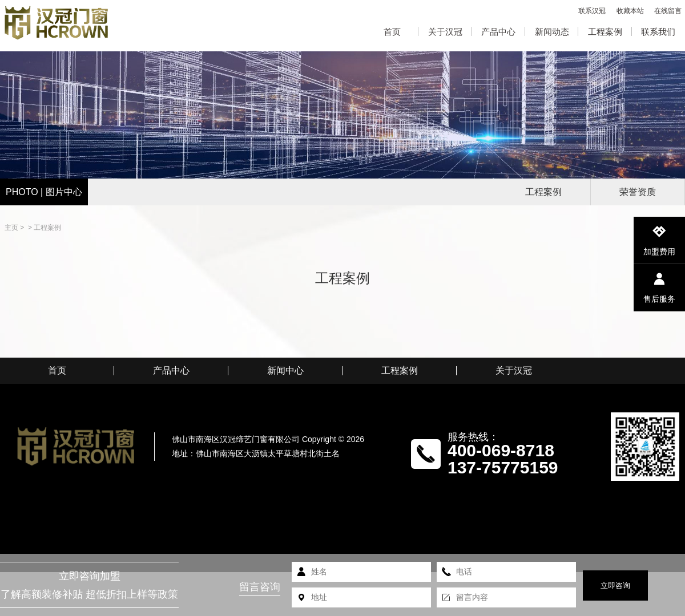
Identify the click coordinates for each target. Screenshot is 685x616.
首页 (392, 32)
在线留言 (668, 11)
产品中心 (498, 32)
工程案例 (605, 32)
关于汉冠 (445, 32)
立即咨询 (615, 585)
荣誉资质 (638, 192)
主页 (11, 228)
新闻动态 (552, 32)
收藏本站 (630, 11)
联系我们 (658, 32)
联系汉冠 (592, 11)
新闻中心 (285, 371)
